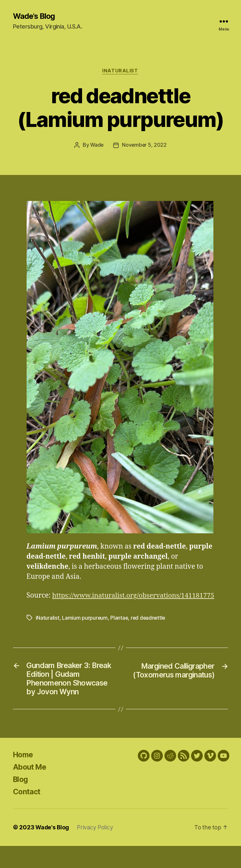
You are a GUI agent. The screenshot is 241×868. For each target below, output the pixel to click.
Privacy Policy (96, 850)
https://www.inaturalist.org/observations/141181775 (110, 606)
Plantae (120, 628)
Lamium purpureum (85, 628)
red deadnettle (149, 628)
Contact (28, 814)
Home (24, 777)
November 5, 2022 (145, 146)
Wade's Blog (35, 16)
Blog (21, 802)
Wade (96, 146)
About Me (31, 789)
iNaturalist (120, 71)
